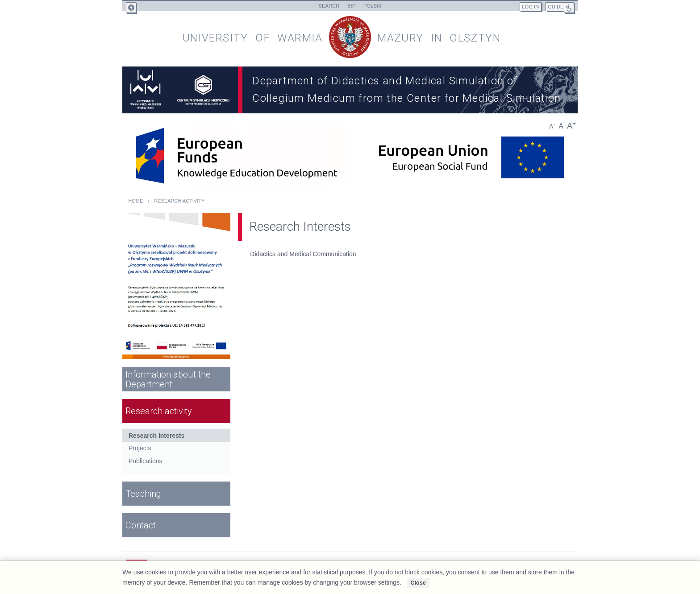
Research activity (179, 201)
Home (135, 201)
